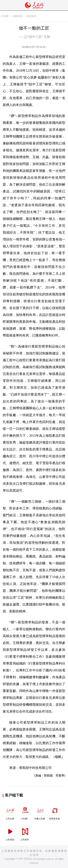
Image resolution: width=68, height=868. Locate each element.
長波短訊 (31, 16)
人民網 (4, 16)
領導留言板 (55, 812)
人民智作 (25, 833)
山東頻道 (17, 16)
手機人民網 (40, 812)
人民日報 (10, 812)
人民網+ (25, 812)
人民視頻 (10, 833)
